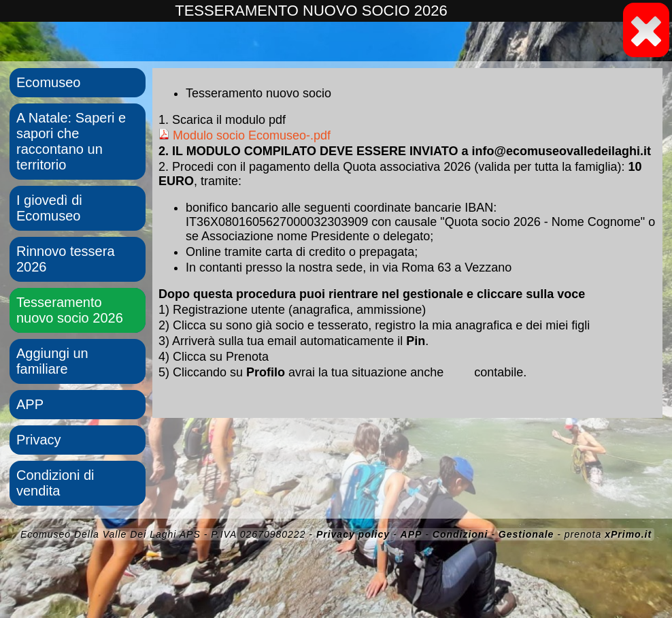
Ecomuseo (49, 82)
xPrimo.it (628, 534)
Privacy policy (353, 534)
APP (30, 404)
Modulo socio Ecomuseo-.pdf (245, 135)
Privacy (39, 440)
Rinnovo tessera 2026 (66, 259)
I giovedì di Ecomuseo (49, 208)
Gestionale (526, 534)
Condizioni (460, 534)
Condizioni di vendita (55, 483)
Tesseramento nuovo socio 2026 (70, 310)
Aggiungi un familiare (52, 361)
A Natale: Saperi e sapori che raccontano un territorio (71, 141)
